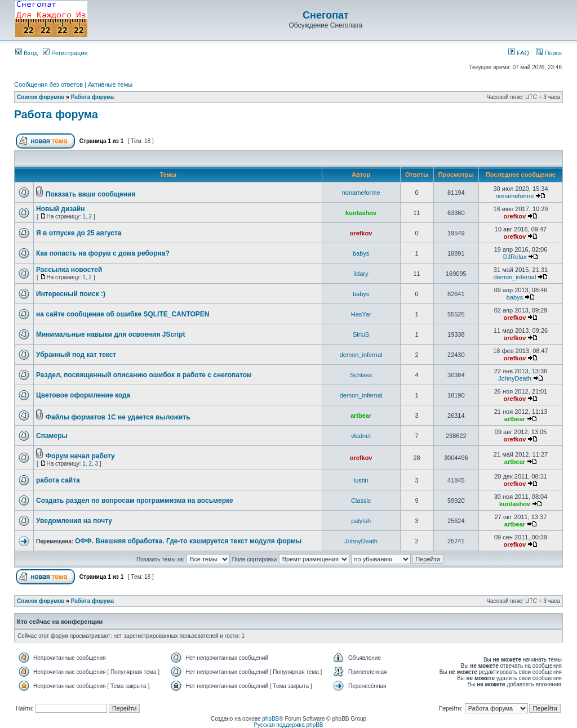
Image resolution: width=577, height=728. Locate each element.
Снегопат (326, 15)
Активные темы (110, 84)
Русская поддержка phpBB (288, 725)
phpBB (270, 719)
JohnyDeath (515, 378)
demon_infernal (515, 277)
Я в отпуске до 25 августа (79, 233)
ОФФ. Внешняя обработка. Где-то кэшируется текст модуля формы (188, 541)
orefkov (515, 216)
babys (361, 253)
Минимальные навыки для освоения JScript (110, 334)
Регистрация (65, 53)
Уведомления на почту (74, 521)
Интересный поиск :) (71, 294)
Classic (361, 501)
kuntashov (361, 213)
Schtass (361, 375)
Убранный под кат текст (76, 355)
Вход (26, 53)
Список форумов (41, 97)
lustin (361, 480)
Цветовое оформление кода (83, 395)
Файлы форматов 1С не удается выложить (118, 417)
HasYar (361, 314)
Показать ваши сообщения (91, 194)
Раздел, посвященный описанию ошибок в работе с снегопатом (144, 375)
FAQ (519, 53)
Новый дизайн (60, 209)
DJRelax (515, 257)
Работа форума (92, 97)
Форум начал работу (80, 456)
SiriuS (361, 334)
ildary (361, 274)
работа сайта (58, 480)
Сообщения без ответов (48, 84)
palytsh (361, 521)
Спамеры (52, 436)
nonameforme (361, 193)
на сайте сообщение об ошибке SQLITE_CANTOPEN (123, 314)
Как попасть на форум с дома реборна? (103, 253)
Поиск (549, 53)
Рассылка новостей (69, 270)
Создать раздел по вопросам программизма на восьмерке (135, 501)
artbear (361, 416)
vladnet (361, 436)
